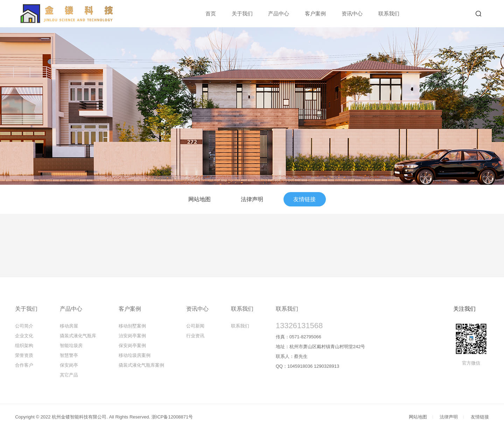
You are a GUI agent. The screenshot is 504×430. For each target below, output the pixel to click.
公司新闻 (195, 326)
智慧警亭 (69, 355)
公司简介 (24, 326)
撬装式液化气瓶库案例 (141, 365)
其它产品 (69, 375)
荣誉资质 (24, 355)
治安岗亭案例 (132, 336)
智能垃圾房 (71, 346)
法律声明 (252, 199)
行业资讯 (195, 336)
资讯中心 (352, 13)
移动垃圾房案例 (135, 355)
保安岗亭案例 (132, 346)
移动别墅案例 (132, 326)
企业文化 (24, 336)
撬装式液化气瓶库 (78, 336)
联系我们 (389, 13)
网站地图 (199, 199)
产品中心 (279, 13)
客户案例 (315, 13)
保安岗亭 (69, 365)
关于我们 (242, 13)
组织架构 (24, 346)
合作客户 (24, 365)
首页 (211, 13)
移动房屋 (69, 326)
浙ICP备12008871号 (172, 417)
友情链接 (304, 199)
